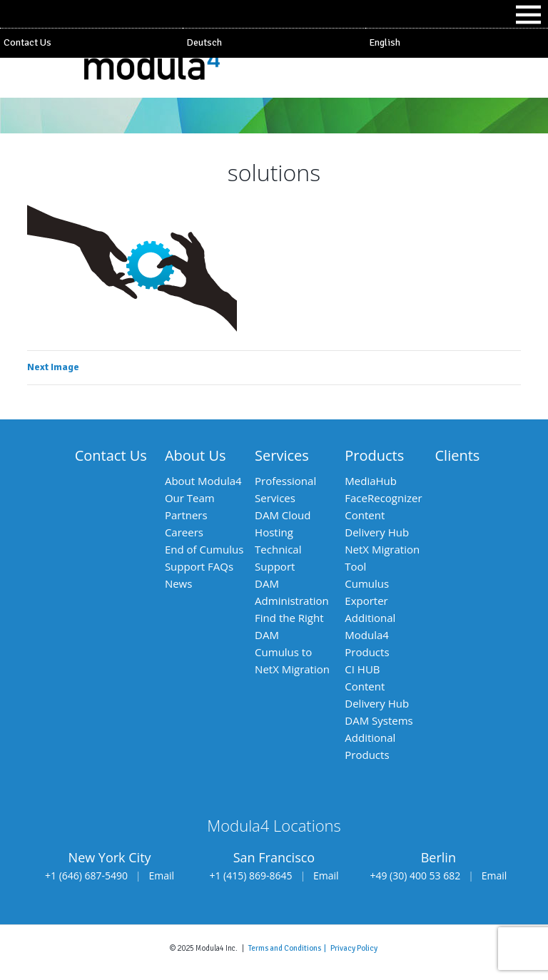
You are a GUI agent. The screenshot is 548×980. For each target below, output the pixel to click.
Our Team (190, 498)
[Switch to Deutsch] (274, 43)
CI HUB (362, 669)
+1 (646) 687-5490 (86, 876)
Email (162, 876)
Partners (186, 515)
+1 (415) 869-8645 (250, 876)
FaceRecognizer (383, 498)
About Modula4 (203, 481)
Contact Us (27, 42)
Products (374, 455)
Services (282, 455)
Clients (458, 455)
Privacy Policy (354, 948)
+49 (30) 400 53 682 (415, 876)
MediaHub (371, 481)
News (179, 583)
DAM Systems (379, 720)
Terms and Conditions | (289, 948)
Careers (184, 532)
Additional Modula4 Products (370, 635)
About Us (196, 455)
